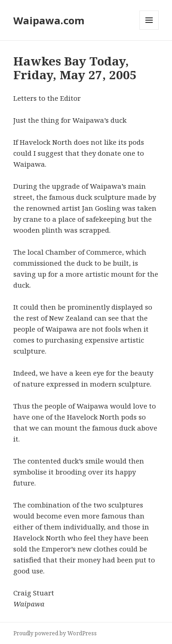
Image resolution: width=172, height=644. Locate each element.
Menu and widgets (149, 30)
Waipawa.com (49, 20)
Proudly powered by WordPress (55, 633)
